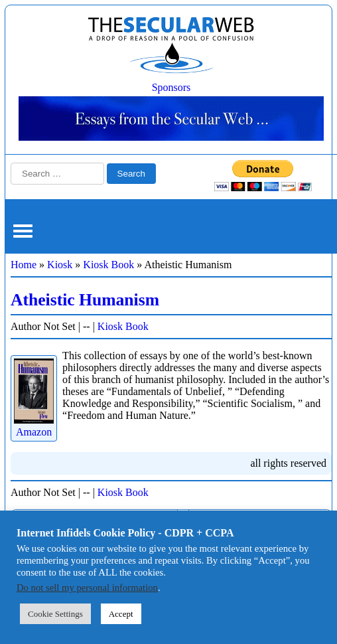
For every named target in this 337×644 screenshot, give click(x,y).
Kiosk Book (108, 265)
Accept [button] (121, 614)
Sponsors (171, 87)
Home (24, 265)
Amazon (34, 426)
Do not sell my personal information (87, 588)
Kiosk (60, 265)
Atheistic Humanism (85, 300)
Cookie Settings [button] (55, 614)
